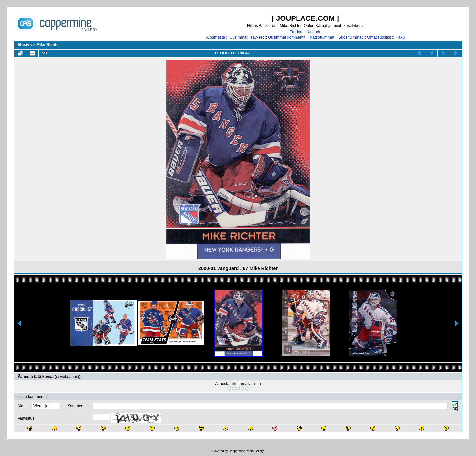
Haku (400, 37)
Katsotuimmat (322, 37)
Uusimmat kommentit (287, 37)
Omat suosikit (379, 37)
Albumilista (216, 37)
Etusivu (296, 32)
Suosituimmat (351, 37)
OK (455, 406)
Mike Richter (48, 45)
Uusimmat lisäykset (247, 37)
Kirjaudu (314, 32)
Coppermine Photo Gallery (246, 451)
